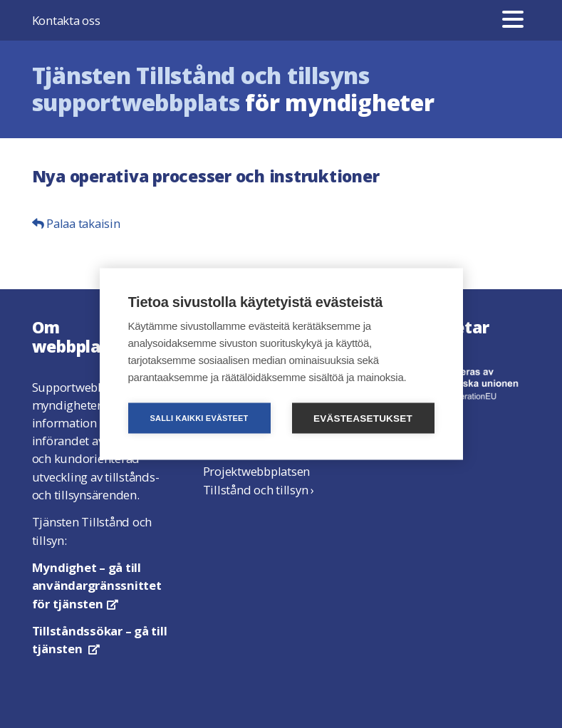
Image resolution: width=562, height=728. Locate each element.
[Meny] (513, 20)
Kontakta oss (66, 20)
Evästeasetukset (363, 418)
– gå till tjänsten (100, 640)
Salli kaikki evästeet (199, 418)
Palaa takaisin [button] (76, 223)
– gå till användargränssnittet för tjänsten (97, 585)
